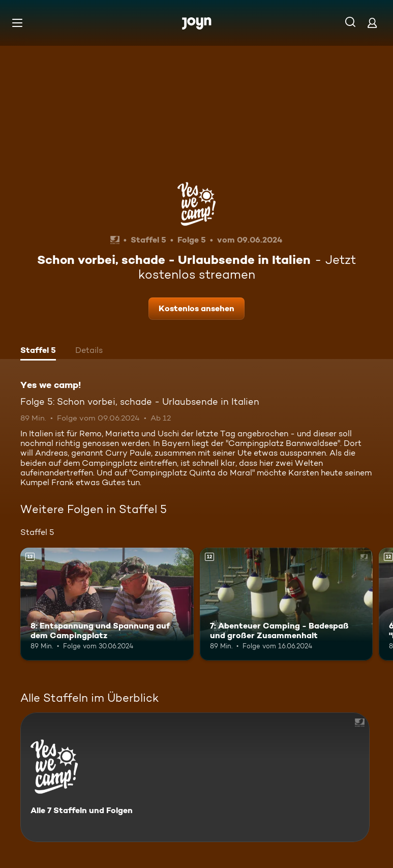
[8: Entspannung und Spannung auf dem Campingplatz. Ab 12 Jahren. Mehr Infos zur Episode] (107, 604)
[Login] (372, 23)
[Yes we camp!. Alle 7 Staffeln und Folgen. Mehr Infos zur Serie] (195, 777)
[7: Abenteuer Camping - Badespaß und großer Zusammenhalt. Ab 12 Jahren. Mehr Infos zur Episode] (286, 604)
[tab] (38, 351)
